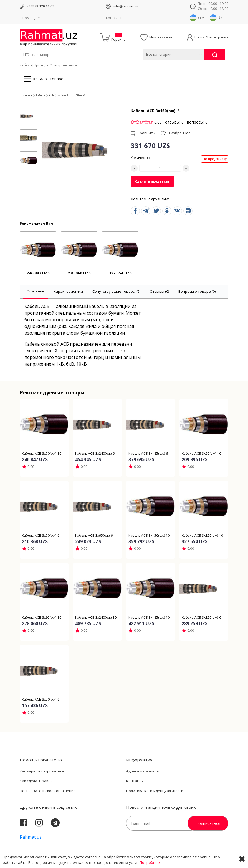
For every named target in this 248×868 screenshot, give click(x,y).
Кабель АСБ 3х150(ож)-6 (72, 95)
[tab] (36, 292)
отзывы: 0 (174, 122)
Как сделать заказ (36, 781)
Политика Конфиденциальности (155, 791)
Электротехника (64, 65)
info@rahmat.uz (126, 6)
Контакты (114, 18)
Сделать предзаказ (152, 181)
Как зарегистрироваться (42, 771)
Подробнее (150, 862)
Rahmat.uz (31, 837)
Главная (27, 95)
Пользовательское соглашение (48, 791)
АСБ (51, 95)
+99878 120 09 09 (40, 6)
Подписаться (208, 823)
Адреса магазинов (143, 771)
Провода (41, 65)
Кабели (26, 65)
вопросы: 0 (197, 122)
